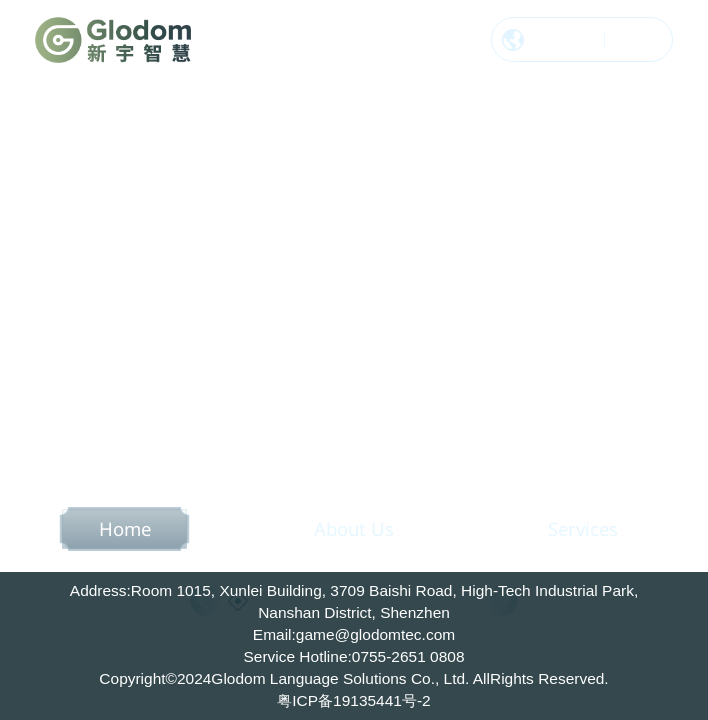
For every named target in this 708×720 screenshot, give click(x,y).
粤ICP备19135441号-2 (353, 700)
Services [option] (583, 528)
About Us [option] (354, 528)
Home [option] (125, 528)
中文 (579, 42)
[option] (354, 360)
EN (625, 42)
